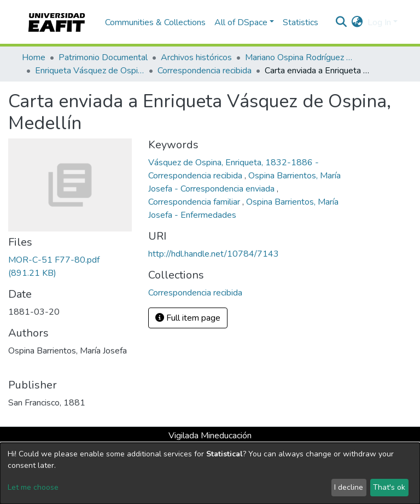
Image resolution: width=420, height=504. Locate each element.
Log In (379, 22)
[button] (357, 22)
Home (34, 57)
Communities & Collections (155, 22)
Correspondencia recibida (205, 71)
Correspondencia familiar (195, 202)
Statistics (301, 22)
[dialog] (210, 473)
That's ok (389, 487)
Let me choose (33, 487)
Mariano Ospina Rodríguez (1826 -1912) (300, 57)
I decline (349, 487)
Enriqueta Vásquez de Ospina (90, 71)
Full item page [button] (188, 318)
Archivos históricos (196, 57)
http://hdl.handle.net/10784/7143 (214, 254)
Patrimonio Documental (103, 57)
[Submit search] (342, 22)
